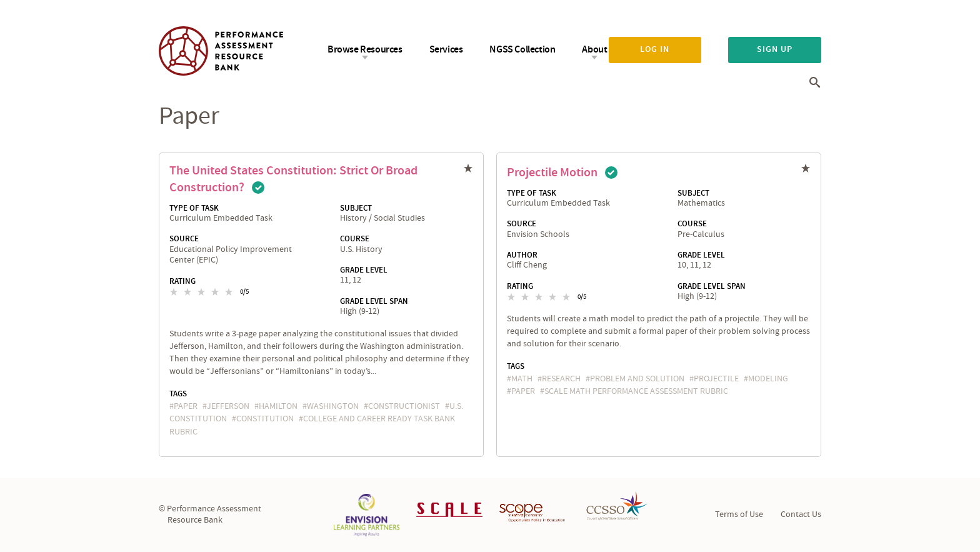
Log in (655, 49)
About (594, 50)
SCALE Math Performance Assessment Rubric (636, 391)
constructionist (404, 406)
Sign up (775, 49)
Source (184, 239)
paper (186, 406)
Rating (182, 281)
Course (355, 239)
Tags (178, 394)
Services (446, 50)
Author (522, 255)
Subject (356, 208)
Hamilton (278, 406)
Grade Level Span (374, 301)
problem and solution (637, 379)
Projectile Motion (552, 173)
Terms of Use (739, 514)
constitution (265, 419)
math (522, 379)
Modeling (768, 379)
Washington (333, 406)
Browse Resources (365, 50)
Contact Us (801, 514)
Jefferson (228, 406)
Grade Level (364, 270)
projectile (716, 379)
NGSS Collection (522, 50)
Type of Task (194, 208)
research (561, 379)
